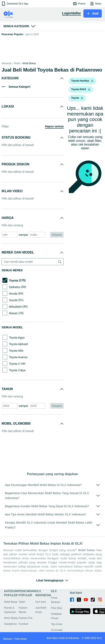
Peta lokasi (20, 639)
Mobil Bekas (29, 63)
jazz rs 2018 (32, 34)
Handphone (10, 624)
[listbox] (92, 81)
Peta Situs (57, 608)
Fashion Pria (25, 618)
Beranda (7, 63)
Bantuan (8, 639)
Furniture (23, 624)
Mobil (17, 63)
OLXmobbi (57, 630)
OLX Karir (41, 602)
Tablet (22, 602)
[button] (15, 4)
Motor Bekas (11, 618)
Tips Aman (57, 624)
